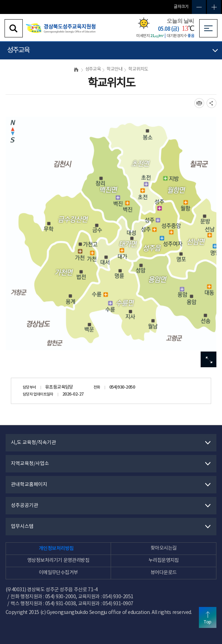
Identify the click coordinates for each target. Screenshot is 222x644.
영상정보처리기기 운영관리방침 (58, 560)
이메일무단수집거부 (58, 573)
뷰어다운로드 (164, 573)
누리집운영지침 (164, 560)
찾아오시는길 (164, 548)
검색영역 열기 (14, 28)
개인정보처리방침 (56, 548)
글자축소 (199, 7)
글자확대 (214, 7)
